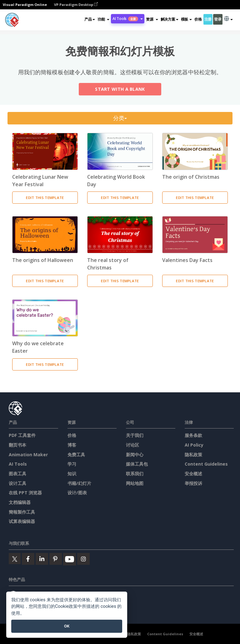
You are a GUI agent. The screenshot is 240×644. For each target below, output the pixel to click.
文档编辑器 (20, 502)
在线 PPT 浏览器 (25, 493)
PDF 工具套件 (22, 435)
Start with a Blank (120, 89)
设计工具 (17, 483)
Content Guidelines (206, 464)
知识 (72, 474)
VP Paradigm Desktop (76, 5)
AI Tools (18, 464)
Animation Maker (28, 455)
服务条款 (193, 435)
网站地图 (135, 483)
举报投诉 (193, 483)
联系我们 (135, 474)
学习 (72, 464)
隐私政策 (193, 455)
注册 (208, 19)
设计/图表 (77, 493)
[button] (103, 19)
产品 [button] (90, 19)
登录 (218, 19)
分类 (120, 118)
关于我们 (135, 435)
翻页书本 (17, 445)
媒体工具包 (137, 464)
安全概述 (193, 474)
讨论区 (132, 445)
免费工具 (76, 455)
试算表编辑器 (22, 521)
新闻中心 (135, 455)
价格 (198, 19)
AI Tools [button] (128, 19)
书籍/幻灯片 (79, 483)
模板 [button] (186, 19)
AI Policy (194, 445)
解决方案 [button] (170, 19)
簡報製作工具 (22, 512)
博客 (72, 445)
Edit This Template (45, 198)
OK (67, 626)
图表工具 (17, 474)
